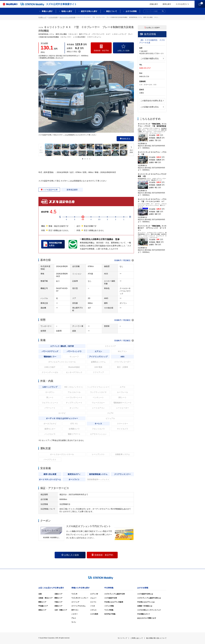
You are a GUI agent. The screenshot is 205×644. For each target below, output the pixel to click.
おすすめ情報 (131, 11)
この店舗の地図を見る (152, 58)
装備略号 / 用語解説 (124, 260)
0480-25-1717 (145, 68)
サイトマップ (122, 638)
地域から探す (67, 11)
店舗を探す (154, 4)
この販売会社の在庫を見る (152, 101)
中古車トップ (42, 17)
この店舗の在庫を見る (152, 107)
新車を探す (167, 4)
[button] (41, 150)
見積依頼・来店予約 (102, 555)
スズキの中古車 (53, 17)
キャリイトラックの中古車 (67, 17)
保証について (112, 11)
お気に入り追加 (70, 555)
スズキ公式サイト (183, 4)
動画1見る (125, 139)
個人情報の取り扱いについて (156, 638)
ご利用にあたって (137, 638)
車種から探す (47, 11)
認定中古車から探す (89, 11)
